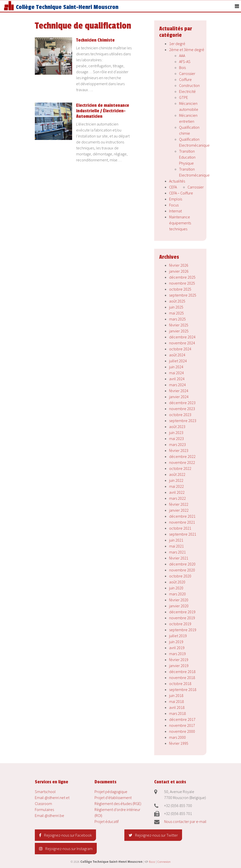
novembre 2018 (182, 678)
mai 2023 (176, 438)
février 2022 (179, 504)
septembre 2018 (183, 689)
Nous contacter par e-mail (185, 821)
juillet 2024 (178, 361)
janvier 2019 (179, 666)
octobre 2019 (180, 624)
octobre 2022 (180, 468)
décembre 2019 (182, 612)
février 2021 (179, 558)
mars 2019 (177, 654)
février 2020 (179, 600)
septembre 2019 (183, 630)
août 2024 (177, 355)
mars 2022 (177, 498)
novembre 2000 (182, 731)
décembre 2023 (182, 403)
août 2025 (177, 301)
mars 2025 (177, 319)
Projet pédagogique (111, 792)
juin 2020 (176, 588)
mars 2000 (177, 737)
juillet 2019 (178, 636)
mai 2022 (176, 486)
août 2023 (177, 427)
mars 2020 (177, 594)
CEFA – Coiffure (181, 193)
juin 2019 (176, 642)
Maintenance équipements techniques (180, 223)
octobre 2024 (180, 349)
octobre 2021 (180, 528)
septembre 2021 (183, 534)
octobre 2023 (180, 415)
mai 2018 (176, 701)
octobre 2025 (180, 289)
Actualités (177, 181)
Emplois (176, 199)
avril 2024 (177, 379)
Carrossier (187, 73)
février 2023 (179, 450)
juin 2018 (176, 695)
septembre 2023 (183, 421)
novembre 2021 (182, 522)
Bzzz (152, 862)
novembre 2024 (182, 343)
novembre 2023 (182, 409)
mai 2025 (176, 313)
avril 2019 (177, 648)
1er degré (177, 44)
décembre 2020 (182, 564)
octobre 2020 (180, 576)
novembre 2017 (182, 725)
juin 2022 (176, 480)
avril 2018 (177, 707)
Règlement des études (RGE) (118, 804)
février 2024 (179, 391)
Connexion (164, 862)
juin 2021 (176, 540)
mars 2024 (177, 385)
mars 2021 (177, 552)
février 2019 (179, 660)
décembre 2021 (182, 516)
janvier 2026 (179, 271)
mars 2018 (177, 713)
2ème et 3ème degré (187, 50)
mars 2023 (177, 444)
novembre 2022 (182, 462)
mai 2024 (176, 373)
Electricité (187, 91)
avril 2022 (177, 492)
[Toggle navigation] (237, 6)
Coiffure (185, 79)
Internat (175, 211)
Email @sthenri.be (49, 815)
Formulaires (44, 809)
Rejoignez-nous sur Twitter (153, 835)
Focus (174, 205)
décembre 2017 (182, 719)
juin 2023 (176, 433)
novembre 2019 (182, 618)
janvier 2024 (179, 397)
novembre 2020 (182, 570)
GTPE (184, 97)
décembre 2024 (182, 337)
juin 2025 (176, 307)
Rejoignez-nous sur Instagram (66, 849)
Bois (182, 67)
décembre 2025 (182, 277)
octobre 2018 (180, 683)
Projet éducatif (107, 821)
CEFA (173, 187)
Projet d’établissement (113, 798)
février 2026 (179, 265)
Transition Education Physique (187, 157)
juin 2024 (176, 367)
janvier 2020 (179, 606)
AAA (182, 56)
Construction (189, 85)
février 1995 (179, 743)
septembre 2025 (183, 295)
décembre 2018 (182, 672)
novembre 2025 (182, 283)
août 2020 (177, 582)
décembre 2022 (182, 456)
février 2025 (179, 325)
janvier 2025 (179, 331)
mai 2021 (176, 546)
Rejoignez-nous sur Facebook (65, 835)
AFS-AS (185, 62)
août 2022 (177, 474)
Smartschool (45, 792)
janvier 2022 (179, 510)
